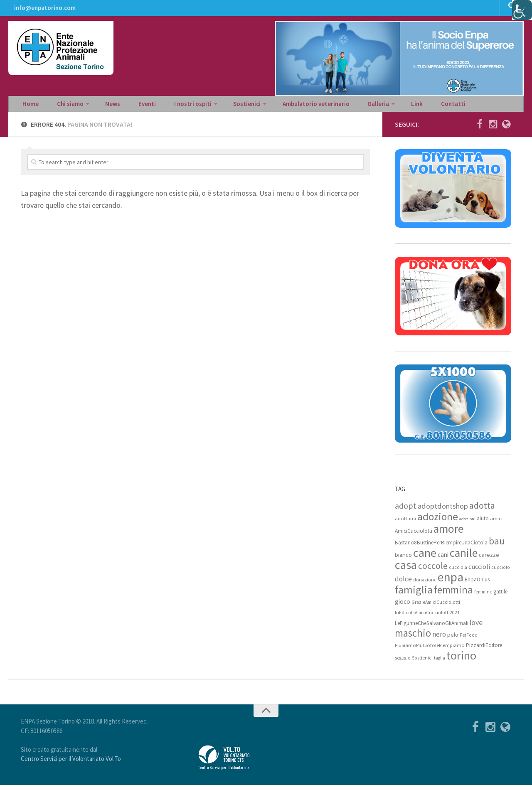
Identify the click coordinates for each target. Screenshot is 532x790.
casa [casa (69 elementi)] (406, 570)
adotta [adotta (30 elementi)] (482, 510)
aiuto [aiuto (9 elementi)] (483, 523)
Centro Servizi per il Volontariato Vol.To (71, 764)
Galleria (345, 106)
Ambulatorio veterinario (288, 106)
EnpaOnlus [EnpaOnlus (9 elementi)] (477, 585)
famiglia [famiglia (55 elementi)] (414, 594)
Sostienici (222, 106)
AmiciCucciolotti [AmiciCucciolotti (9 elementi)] (414, 536)
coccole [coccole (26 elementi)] (433, 571)
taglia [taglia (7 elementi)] (440, 663)
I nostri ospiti (171, 106)
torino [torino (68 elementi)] (461, 660)
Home (29, 106)
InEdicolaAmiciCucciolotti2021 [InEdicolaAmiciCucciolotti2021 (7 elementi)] (427, 618)
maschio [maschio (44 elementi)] (413, 638)
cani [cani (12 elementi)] (443, 560)
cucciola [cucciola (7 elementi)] (458, 572)
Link (380, 106)
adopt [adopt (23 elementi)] (406, 511)
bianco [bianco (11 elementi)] (403, 560)
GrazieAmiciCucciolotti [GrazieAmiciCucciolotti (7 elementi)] (436, 607)
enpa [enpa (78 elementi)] (451, 582)
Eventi (131, 106)
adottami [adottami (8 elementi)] (405, 523)
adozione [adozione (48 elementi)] (438, 522)
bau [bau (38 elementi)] (497, 546)
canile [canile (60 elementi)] (464, 558)
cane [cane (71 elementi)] (425, 558)
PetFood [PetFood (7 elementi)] (469, 640)
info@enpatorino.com (44, 10)
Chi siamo (63, 106)
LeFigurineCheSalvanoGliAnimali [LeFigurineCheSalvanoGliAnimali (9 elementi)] (432, 628)
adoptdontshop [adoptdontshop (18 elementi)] (443, 511)
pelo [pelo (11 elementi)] (453, 639)
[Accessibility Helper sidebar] (522, 10)
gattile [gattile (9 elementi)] (500, 597)
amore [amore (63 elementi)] (448, 534)
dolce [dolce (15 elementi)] (403, 584)
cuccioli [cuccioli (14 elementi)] (479, 572)
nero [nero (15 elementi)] (439, 639)
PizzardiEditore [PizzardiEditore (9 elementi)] (484, 650)
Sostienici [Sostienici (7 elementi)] (422, 663)
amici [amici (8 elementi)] (496, 523)
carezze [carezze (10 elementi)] (489, 560)
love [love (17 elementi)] (476, 627)
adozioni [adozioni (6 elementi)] (467, 524)
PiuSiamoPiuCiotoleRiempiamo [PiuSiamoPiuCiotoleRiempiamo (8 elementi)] (430, 650)
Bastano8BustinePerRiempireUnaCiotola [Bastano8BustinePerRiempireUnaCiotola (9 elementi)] (441, 548)
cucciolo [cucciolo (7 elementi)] (501, 572)
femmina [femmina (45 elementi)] (453, 595)
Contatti (410, 106)
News (102, 106)
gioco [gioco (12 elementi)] (403, 607)
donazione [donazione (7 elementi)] (425, 585)
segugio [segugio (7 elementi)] (403, 663)
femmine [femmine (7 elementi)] (483, 597)
